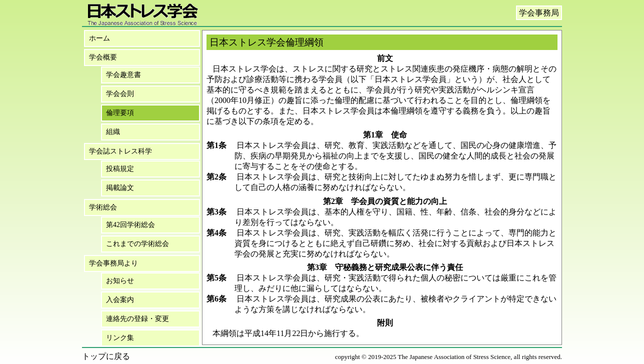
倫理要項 (120, 113)
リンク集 (120, 338)
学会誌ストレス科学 (120, 151)
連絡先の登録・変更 (137, 319)
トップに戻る (106, 356)
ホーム (99, 38)
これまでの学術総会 (137, 244)
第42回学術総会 (130, 225)
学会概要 (103, 57)
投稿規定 (120, 169)
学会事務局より (113, 263)
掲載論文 (120, 188)
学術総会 (103, 207)
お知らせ (120, 281)
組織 (113, 132)
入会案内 (120, 300)
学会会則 (120, 94)
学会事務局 (539, 13)
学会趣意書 (123, 75)
